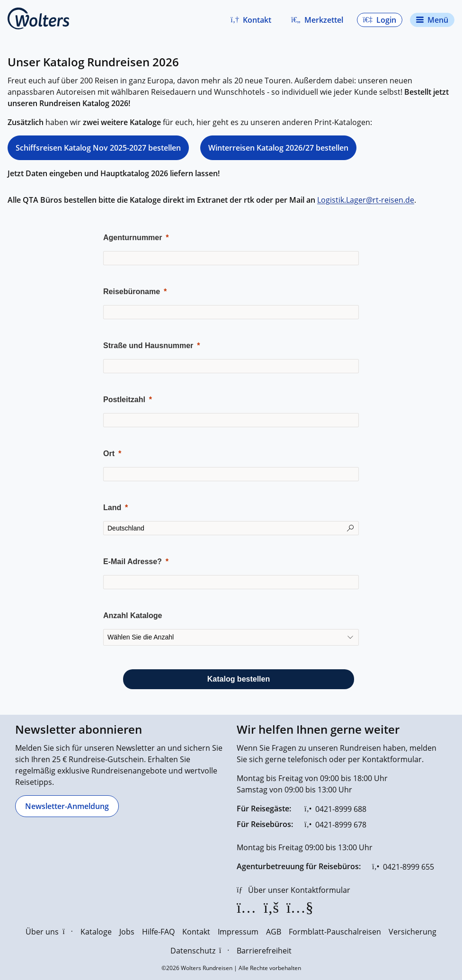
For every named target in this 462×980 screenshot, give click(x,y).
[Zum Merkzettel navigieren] (317, 20)
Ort (109, 454)
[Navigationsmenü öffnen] (432, 20)
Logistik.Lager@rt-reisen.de (366, 200)
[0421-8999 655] (403, 867)
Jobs (127, 932)
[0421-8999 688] (335, 809)
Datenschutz (200, 951)
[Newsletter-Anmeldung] (67, 806)
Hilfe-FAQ (158, 932)
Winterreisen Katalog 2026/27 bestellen (278, 148)
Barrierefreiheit (264, 951)
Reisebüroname (132, 292)
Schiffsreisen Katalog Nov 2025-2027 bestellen (98, 148)
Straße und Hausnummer (148, 346)
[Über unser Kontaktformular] (293, 890)
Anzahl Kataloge (133, 616)
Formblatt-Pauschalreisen (335, 932)
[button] (251, 20)
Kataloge (96, 932)
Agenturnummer (133, 238)
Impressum (238, 932)
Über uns (49, 932)
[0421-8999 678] (335, 825)
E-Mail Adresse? (133, 562)
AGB (274, 932)
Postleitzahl (124, 400)
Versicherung (413, 932)
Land (112, 508)
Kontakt (196, 932)
